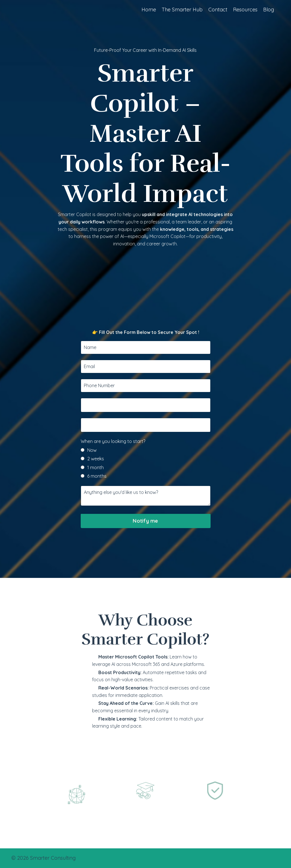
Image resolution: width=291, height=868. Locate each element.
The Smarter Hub (182, 10)
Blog (269, 10)
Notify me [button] (145, 547)
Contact (218, 10)
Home (149, 10)
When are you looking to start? (113, 467)
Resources (245, 10)
